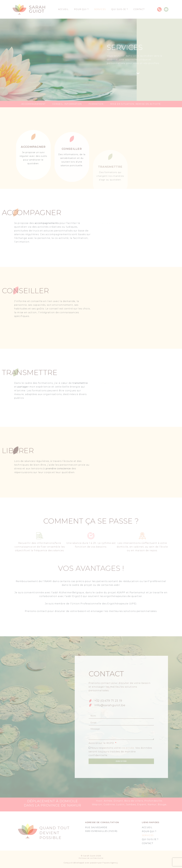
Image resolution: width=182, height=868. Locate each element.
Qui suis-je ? (120, 9)
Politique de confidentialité (91, 858)
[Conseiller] (72, 185)
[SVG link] (29, 9)
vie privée (128, 748)
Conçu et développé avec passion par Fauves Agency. (91, 863)
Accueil (63, 9)
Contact (139, 9)
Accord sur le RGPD (102, 743)
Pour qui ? (81, 9)
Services (100, 9)
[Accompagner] (33, 181)
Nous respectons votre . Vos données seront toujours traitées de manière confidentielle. (120, 752)
